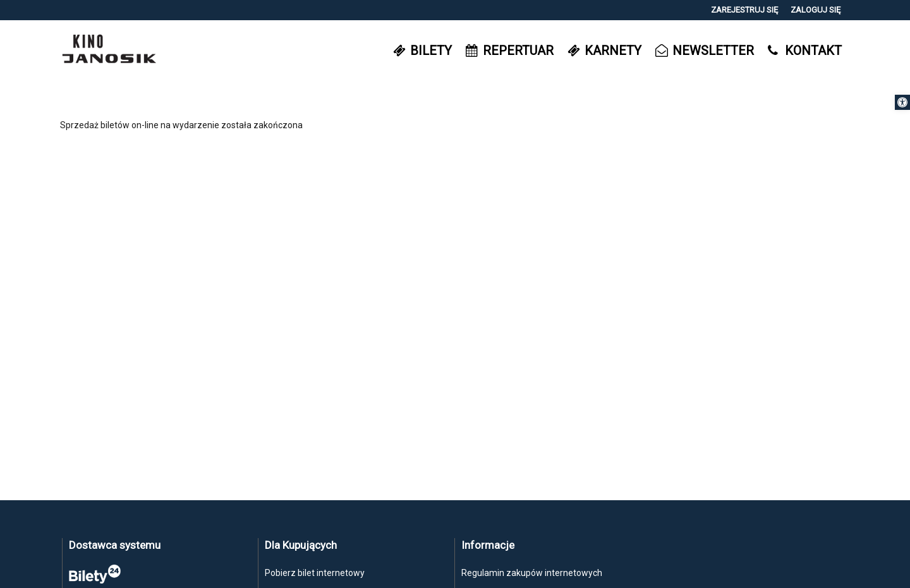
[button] (902, 102)
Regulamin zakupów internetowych (532, 573)
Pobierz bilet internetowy (315, 573)
